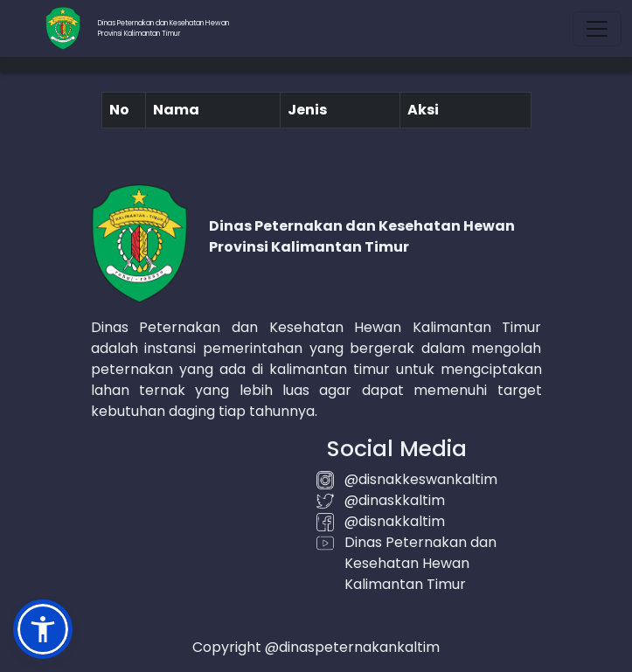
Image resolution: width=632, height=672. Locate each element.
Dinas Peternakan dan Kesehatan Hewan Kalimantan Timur (420, 563)
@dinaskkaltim (395, 500)
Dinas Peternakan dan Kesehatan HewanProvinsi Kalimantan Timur (163, 28)
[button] (43, 629)
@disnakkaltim (395, 521)
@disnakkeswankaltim (421, 479)
